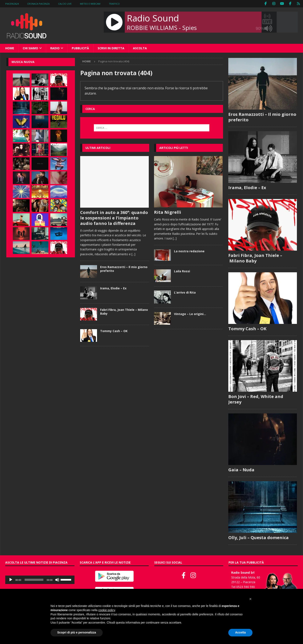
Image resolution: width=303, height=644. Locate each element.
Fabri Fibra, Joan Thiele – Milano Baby (124, 312)
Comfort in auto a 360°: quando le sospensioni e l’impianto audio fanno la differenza (114, 218)
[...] (133, 254)
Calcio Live (65, 4)
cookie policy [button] (107, 610)
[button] (250, 599)
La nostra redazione (189, 251)
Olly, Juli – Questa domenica (258, 538)
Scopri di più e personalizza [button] (77, 632)
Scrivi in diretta (111, 48)
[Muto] (57, 580)
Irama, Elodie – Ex (113, 288)
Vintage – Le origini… (190, 314)
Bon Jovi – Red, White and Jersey (256, 399)
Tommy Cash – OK (114, 331)
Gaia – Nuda (241, 470)
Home (10, 48)
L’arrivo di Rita (185, 292)
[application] (40, 580)
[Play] (11, 580)
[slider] (34, 580)
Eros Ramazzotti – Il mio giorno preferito (124, 269)
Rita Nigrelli (168, 212)
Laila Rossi (182, 271)
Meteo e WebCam (90, 4)
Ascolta (140, 48)
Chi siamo (30, 48)
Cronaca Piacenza (38, 4)
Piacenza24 (12, 4)
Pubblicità (80, 48)
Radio (55, 48)
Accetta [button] (240, 632)
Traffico (114, 4)
